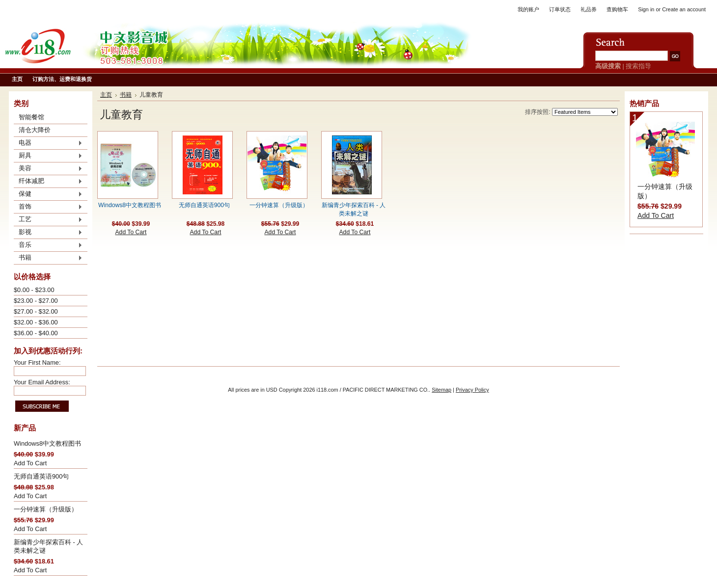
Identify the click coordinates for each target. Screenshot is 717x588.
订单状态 (560, 9)
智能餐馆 (31, 117)
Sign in (646, 9)
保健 (48, 194)
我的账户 (528, 9)
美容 (48, 169)
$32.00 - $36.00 (36, 322)
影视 (48, 233)
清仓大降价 (35, 130)
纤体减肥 (48, 182)
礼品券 (589, 9)
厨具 (48, 156)
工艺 (48, 220)
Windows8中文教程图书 (47, 443)
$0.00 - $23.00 (34, 290)
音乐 (48, 245)
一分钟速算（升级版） (46, 509)
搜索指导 (638, 66)
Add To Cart (30, 463)
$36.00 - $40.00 (36, 333)
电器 (48, 143)
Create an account (684, 9)
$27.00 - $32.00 (36, 311)
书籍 (48, 258)
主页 (106, 95)
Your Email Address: (42, 382)
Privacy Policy (472, 390)
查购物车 (617, 9)
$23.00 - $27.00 (36, 301)
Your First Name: (37, 362)
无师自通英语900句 (41, 476)
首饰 (48, 207)
